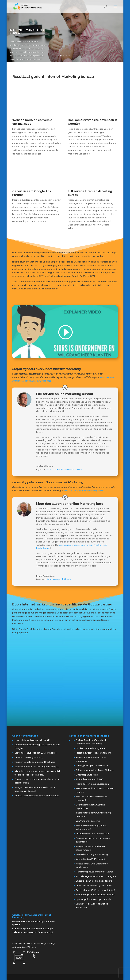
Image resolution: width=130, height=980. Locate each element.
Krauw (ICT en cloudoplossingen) (93, 784)
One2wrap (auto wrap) (87, 775)
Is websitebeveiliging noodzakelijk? (32, 740)
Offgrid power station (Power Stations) (95, 770)
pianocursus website (69, 545)
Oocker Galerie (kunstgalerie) (91, 748)
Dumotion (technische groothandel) (94, 886)
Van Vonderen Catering (88, 821)
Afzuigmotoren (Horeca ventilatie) (93, 834)
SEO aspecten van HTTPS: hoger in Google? (37, 767)
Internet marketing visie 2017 (29, 757)
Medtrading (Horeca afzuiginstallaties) (95, 895)
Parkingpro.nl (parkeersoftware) (92, 765)
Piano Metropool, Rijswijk (59, 579)
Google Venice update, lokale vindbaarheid (37, 796)
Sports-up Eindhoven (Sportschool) (93, 899)
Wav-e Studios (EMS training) (90, 859)
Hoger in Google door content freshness (35, 762)
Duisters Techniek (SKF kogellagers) (94, 881)
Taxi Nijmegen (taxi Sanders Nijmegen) (96, 876)
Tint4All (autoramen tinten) (90, 779)
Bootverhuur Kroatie (91, 545)
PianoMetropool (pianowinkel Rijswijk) (95, 872)
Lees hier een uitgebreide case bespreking (84, 491)
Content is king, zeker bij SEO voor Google (36, 753)
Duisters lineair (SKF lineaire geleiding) (95, 890)
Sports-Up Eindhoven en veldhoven (64, 469)
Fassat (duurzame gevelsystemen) (93, 753)
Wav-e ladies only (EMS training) (92, 854)
